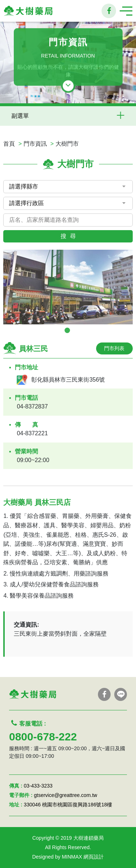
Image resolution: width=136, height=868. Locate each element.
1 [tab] (67, 330)
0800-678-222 (43, 737)
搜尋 (70, 236)
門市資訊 (35, 144)
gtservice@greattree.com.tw (65, 795)
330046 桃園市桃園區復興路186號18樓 (68, 805)
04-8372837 (32, 406)
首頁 (9, 144)
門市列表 (114, 348)
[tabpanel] (68, 287)
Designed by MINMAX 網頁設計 (68, 857)
